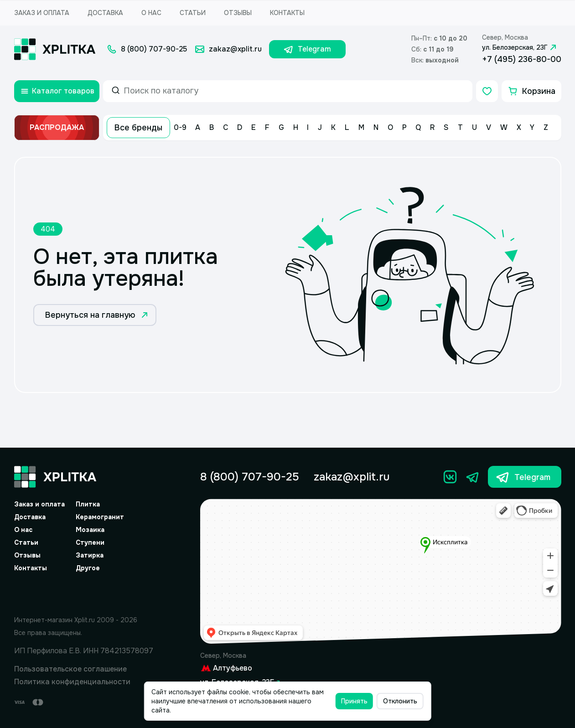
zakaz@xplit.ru (352, 477)
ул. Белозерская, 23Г (520, 47)
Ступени (90, 542)
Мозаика (90, 530)
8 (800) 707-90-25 (250, 477)
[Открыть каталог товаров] (57, 91)
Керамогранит (100, 517)
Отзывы (238, 13)
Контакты (287, 13)
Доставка (105, 13)
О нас (151, 13)
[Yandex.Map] (381, 571)
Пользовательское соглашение (70, 669)
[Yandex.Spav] (84, 592)
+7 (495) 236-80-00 (522, 59)
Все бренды (138, 128)
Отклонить (400, 701)
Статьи (193, 13)
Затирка (90, 555)
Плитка (88, 504)
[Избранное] (487, 91)
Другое (88, 568)
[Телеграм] (473, 477)
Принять (354, 701)
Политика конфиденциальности (72, 682)
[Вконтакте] (450, 477)
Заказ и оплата (42, 13)
